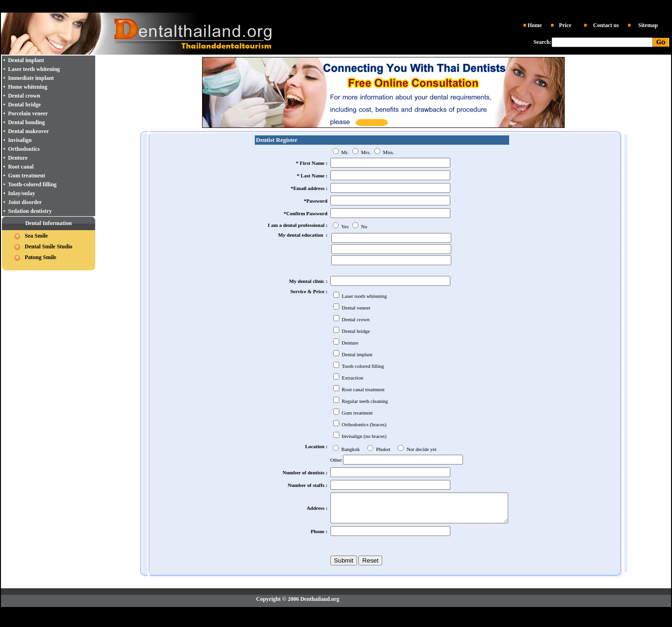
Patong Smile (41, 257)
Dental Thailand (290, 5)
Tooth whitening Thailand (421, 5)
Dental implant (366, 5)
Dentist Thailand (329, 5)
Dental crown (24, 96)
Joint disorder (25, 202)
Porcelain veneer (28, 113)
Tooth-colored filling (32, 184)
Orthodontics (24, 149)
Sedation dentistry (30, 211)
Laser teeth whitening (34, 69)
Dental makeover (28, 131)
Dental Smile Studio (49, 247)
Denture (18, 158)
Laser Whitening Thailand (398, 617)
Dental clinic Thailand (245, 5)
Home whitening (28, 87)
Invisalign (20, 140)
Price (565, 25)
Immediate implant (31, 78)
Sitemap (648, 25)
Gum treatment (26, 176)
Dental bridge (24, 105)
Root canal (21, 167)
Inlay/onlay (21, 193)
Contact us (606, 25)
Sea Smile (36, 236)
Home (535, 25)
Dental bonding (26, 122)
